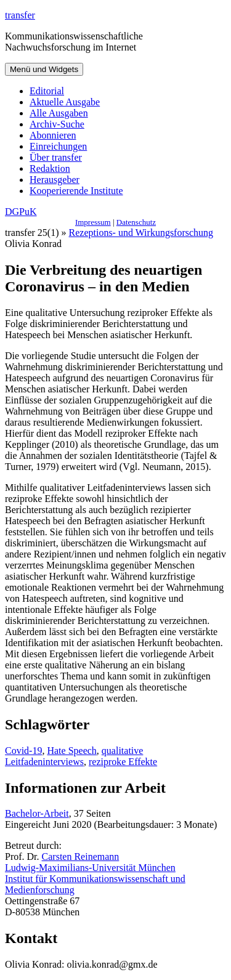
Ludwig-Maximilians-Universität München (90, 868)
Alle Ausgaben (59, 113)
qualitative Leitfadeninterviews (74, 756)
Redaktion (50, 168)
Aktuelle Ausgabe (65, 102)
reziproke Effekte (123, 762)
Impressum (93, 222)
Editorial (47, 91)
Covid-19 (23, 751)
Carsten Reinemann (81, 856)
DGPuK (21, 212)
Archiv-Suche (57, 124)
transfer (20, 15)
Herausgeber (55, 180)
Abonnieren (53, 135)
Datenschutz (136, 222)
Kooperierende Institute (76, 191)
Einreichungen (58, 146)
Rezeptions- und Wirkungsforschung (141, 233)
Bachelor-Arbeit (37, 813)
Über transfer (56, 157)
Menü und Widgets (44, 69)
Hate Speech (71, 751)
